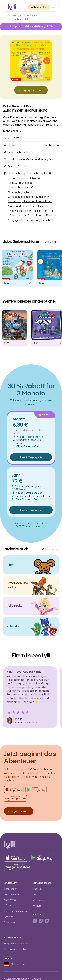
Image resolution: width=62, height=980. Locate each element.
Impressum (39, 900)
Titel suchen (11, 889)
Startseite (12, 16)
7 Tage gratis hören (31, 90)
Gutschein (9, 922)
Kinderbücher (28, 16)
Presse (37, 894)
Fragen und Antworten (16, 943)
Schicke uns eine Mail (16, 949)
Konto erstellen (39, 7)
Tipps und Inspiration (15, 911)
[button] (53, 7)
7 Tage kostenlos (19, 811)
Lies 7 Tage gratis (31, 457)
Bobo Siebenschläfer (19, 19)
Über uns (38, 889)
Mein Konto (10, 900)
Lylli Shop (9, 917)
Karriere (37, 906)
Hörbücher (10, 905)
